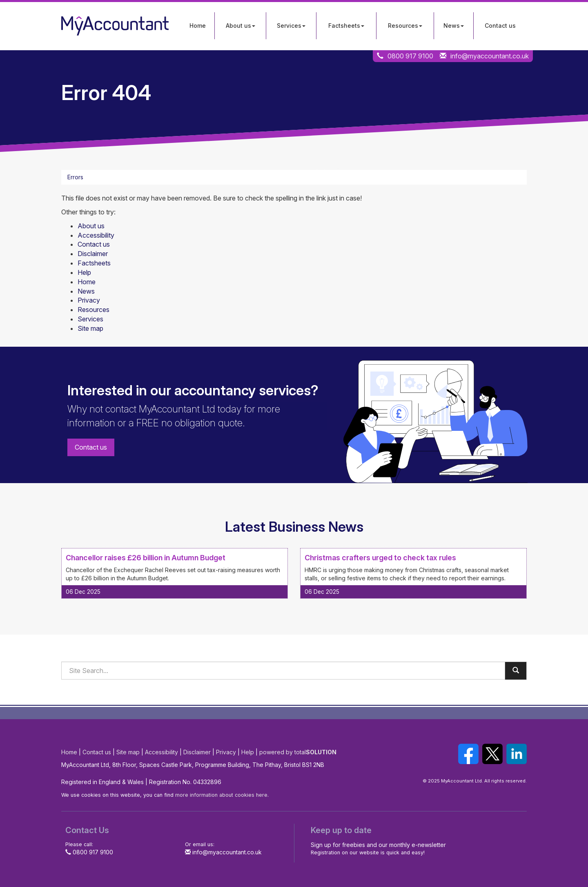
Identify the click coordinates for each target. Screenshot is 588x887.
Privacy (89, 300)
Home (198, 26)
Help (84, 272)
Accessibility (96, 235)
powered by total (298, 752)
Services (291, 26)
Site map (90, 328)
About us (241, 26)
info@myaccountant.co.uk (490, 56)
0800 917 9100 (410, 56)
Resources (405, 26)
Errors (75, 177)
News (454, 26)
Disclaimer (93, 254)
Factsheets (346, 26)
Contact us (500, 26)
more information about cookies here (221, 795)
